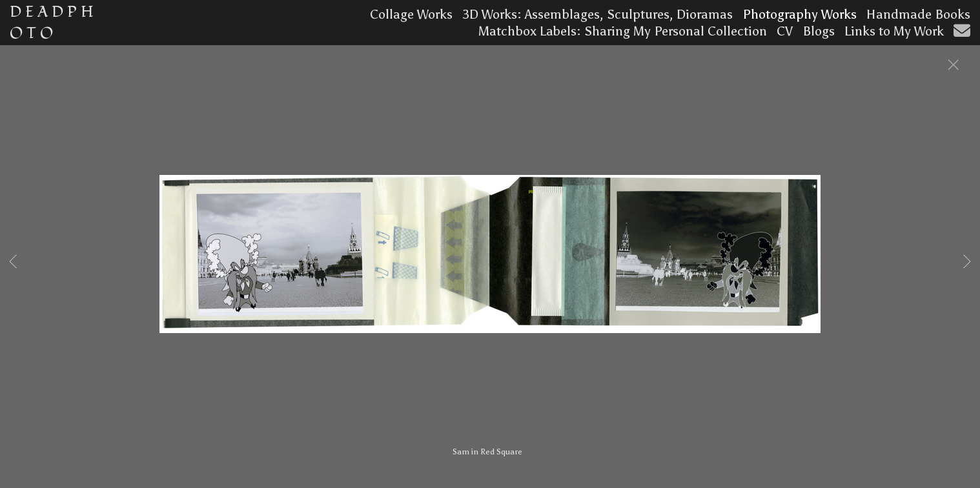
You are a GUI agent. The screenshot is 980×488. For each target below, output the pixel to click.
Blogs (819, 31)
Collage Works (411, 14)
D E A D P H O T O (52, 23)
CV (785, 31)
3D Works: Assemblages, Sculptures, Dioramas (597, 14)
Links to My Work (894, 31)
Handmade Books (918, 14)
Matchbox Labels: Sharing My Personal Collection (623, 31)
